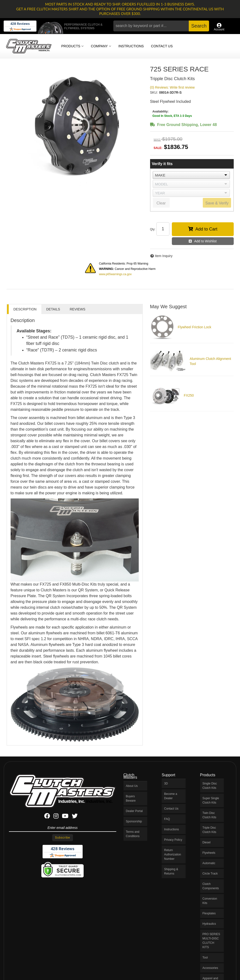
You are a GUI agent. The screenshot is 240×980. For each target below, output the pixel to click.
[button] (161, 26)
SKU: (154, 92)
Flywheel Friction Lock (195, 327)
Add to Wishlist (205, 241)
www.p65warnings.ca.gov (115, 274)
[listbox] (191, 175)
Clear (161, 203)
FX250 (189, 395)
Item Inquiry (164, 256)
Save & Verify (217, 203)
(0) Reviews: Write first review (172, 87)
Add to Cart (206, 229)
